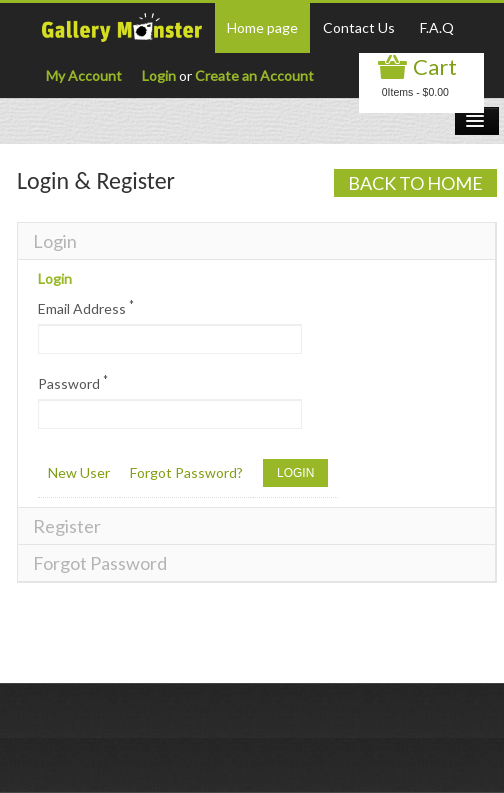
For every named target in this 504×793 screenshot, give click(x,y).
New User (79, 472)
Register (67, 526)
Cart (435, 66)
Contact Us (359, 27)
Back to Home (415, 183)
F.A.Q (437, 27)
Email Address (86, 308)
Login (159, 75)
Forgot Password (100, 563)
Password (73, 383)
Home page (262, 27)
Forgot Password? (186, 472)
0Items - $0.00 (415, 92)
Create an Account (254, 75)
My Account (84, 75)
